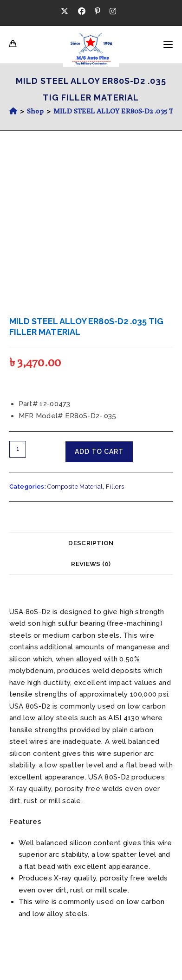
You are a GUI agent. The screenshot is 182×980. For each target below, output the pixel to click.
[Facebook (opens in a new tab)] (82, 12)
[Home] (13, 111)
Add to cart (99, 452)
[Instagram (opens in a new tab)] (113, 12)
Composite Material (75, 487)
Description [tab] (91, 543)
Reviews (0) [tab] (91, 564)
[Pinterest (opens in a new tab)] (97, 12)
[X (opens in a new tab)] (67, 12)
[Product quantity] (18, 449)
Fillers (115, 487)
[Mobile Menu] (168, 44)
